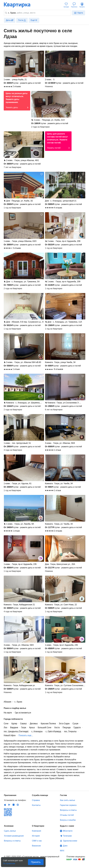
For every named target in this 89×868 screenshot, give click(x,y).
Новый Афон (10, 735)
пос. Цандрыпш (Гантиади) (16, 731)
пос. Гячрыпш (70, 731)
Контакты (36, 805)
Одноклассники (70, 841)
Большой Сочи (44, 727)
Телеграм (67, 836)
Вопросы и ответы (68, 810)
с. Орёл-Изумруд (53, 731)
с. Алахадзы (37, 731)
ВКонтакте (68, 831)
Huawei (13, 805)
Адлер (14, 723)
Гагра (24, 727)
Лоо (5, 727)
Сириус (24, 723)
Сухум (75, 723)
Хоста (57, 727)
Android (9, 805)
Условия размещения (14, 836)
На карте (8, 713)
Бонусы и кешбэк (68, 820)
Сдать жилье (10, 831)
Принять (36, 862)
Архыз (32, 727)
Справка (36, 800)
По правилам (9, 863)
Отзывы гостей (67, 815)
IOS (5, 805)
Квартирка (19, 5)
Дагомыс (34, 723)
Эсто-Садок (64, 723)
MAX (62, 851)
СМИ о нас (37, 841)
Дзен (65, 846)
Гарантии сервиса (68, 805)
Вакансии (36, 846)
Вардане (14, 727)
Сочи (6, 723)
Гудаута (77, 727)
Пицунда (67, 727)
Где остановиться (23, 713)
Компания (36, 831)
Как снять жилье (68, 800)
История (36, 836)
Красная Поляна (48, 723)
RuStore (18, 805)
